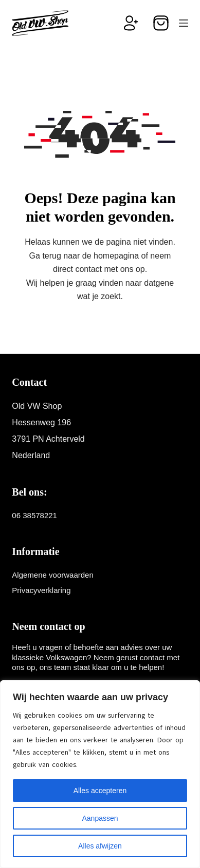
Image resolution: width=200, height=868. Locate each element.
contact (88, 269)
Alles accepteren (100, 791)
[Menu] (184, 23)
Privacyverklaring (41, 590)
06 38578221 (34, 515)
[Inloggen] (131, 23)
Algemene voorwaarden (52, 575)
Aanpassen (100, 818)
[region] (100, 774)
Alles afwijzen (100, 846)
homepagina (116, 256)
